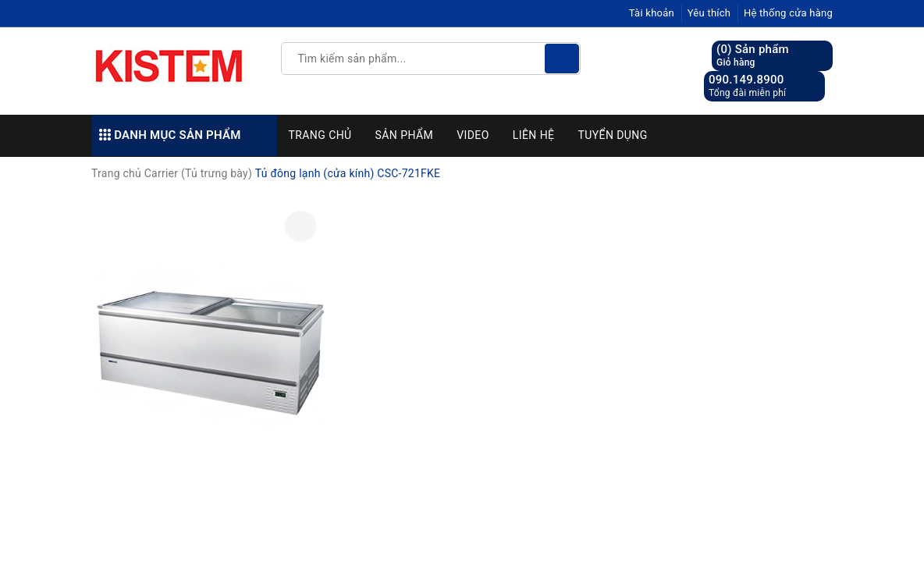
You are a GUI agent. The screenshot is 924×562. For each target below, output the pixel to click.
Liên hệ (534, 135)
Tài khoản (652, 13)
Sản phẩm (405, 135)
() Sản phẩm (753, 56)
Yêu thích (709, 13)
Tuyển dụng (612, 135)
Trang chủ (320, 135)
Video (473, 135)
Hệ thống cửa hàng (788, 13)
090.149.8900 (746, 80)
